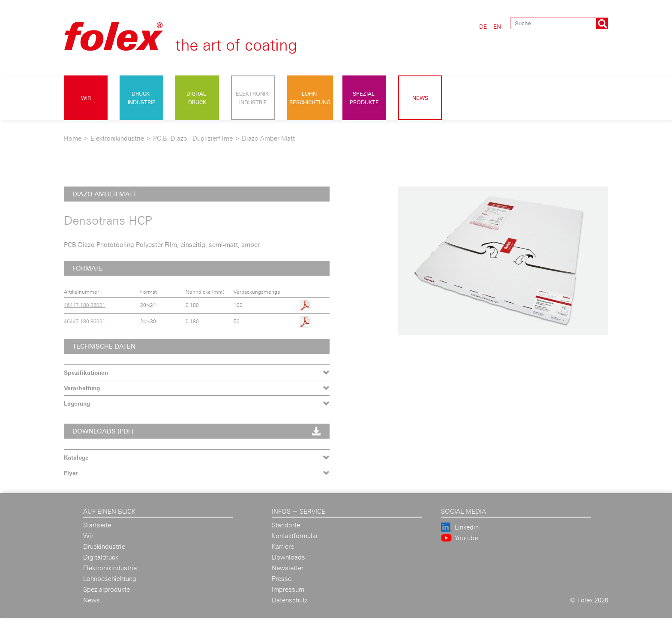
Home (73, 138)
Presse (282, 579)
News (420, 98)
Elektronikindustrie (117, 138)
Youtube (466, 538)
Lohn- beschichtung (310, 98)
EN (497, 26)
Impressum (288, 589)
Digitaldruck (101, 557)
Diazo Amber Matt (268, 138)
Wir (86, 98)
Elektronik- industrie (253, 98)
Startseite (97, 525)
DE (483, 26)
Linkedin (467, 527)
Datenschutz (290, 600)
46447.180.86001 (85, 321)
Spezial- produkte (364, 98)
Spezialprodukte (106, 589)
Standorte (286, 525)
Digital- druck (197, 98)
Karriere (283, 546)
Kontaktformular (295, 536)
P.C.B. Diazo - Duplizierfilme (193, 138)
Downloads (288, 557)
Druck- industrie (142, 98)
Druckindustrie (104, 546)
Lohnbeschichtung (110, 579)
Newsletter (288, 568)
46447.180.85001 (85, 305)
